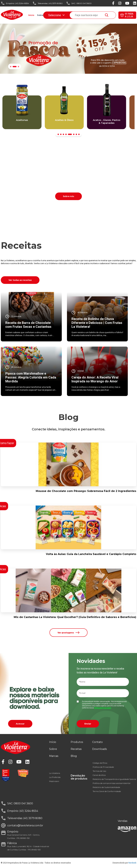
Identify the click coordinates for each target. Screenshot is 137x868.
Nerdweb (132, 863)
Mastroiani (54, 781)
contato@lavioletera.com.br (25, 825)
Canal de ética (99, 775)
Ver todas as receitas (20, 280)
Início (31, 15)
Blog (71, 15)
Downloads (99, 15)
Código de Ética (100, 763)
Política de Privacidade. (103, 708)
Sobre (40, 15)
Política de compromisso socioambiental (112, 783)
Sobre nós (68, 196)
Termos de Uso (99, 771)
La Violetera (55, 773)
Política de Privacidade (103, 767)
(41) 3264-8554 (22, 3)
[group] (22, 112)
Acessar (20, 724)
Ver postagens (68, 633)
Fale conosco (84, 15)
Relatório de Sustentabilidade (106, 787)
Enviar (88, 724)
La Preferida (55, 777)
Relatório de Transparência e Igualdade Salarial (114, 779)
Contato (97, 742)
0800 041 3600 (84, 3)
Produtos (77, 742)
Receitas (61, 15)
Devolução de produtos (79, 777)
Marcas (50, 15)
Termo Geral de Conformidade (107, 791)
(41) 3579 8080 (56, 3)
